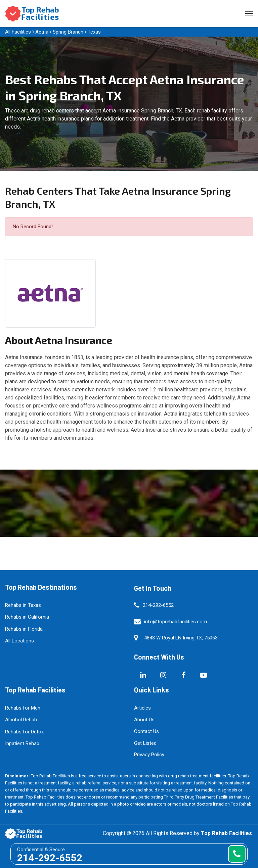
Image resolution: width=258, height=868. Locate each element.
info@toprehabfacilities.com (176, 622)
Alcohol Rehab (21, 720)
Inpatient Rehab (22, 743)
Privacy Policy (149, 755)
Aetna (42, 32)
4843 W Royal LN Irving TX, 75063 (181, 638)
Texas (94, 32)
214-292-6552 (158, 605)
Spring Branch (68, 32)
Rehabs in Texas (23, 605)
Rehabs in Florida (24, 629)
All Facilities (18, 32)
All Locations (19, 641)
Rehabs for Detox (24, 732)
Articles (142, 708)
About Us (144, 720)
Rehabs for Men (23, 708)
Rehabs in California (27, 617)
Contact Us (146, 731)
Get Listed (145, 743)
